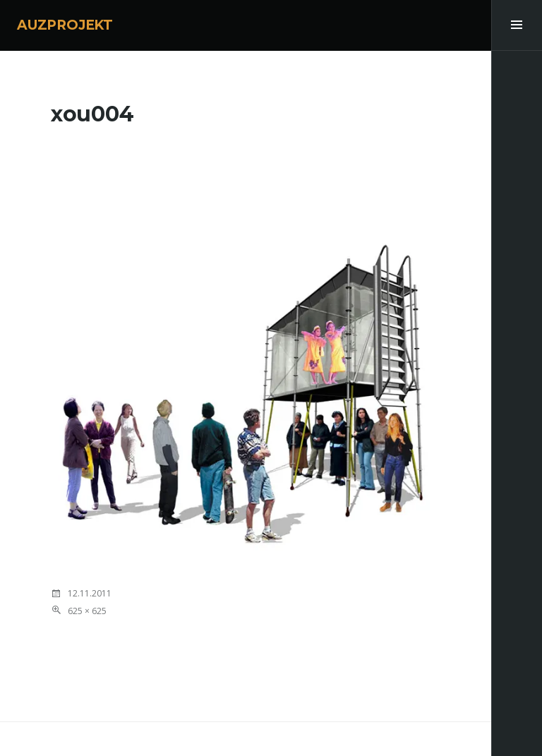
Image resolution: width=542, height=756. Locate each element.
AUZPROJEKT (65, 25)
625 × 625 (87, 611)
